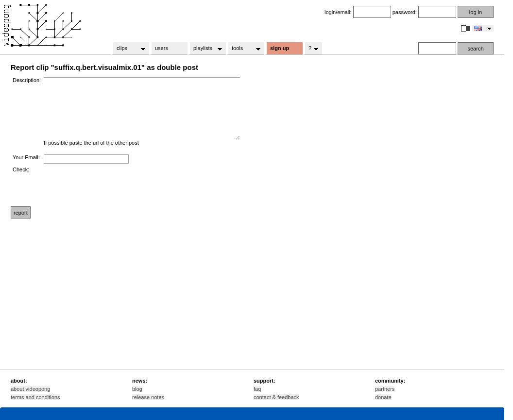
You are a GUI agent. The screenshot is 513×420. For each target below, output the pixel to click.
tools (243, 49)
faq (257, 389)
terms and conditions (35, 397)
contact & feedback (276, 397)
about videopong (30, 389)
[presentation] (118, 185)
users (162, 48)
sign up (280, 48)
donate (383, 397)
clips (128, 49)
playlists (205, 49)
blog (137, 389)
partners (385, 389)
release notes (148, 397)
